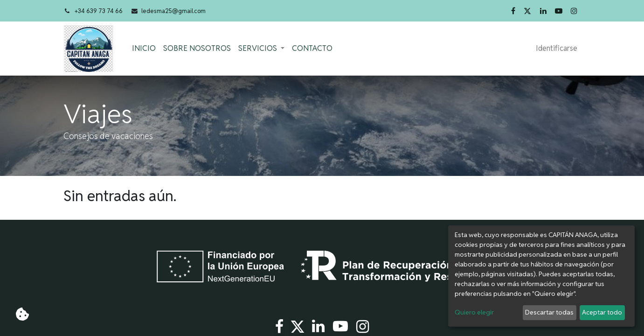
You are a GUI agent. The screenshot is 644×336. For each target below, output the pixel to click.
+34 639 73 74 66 (99, 11)
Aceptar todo (602, 312)
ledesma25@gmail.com (173, 11)
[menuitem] (144, 49)
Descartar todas (549, 312)
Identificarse (557, 48)
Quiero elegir (474, 312)
